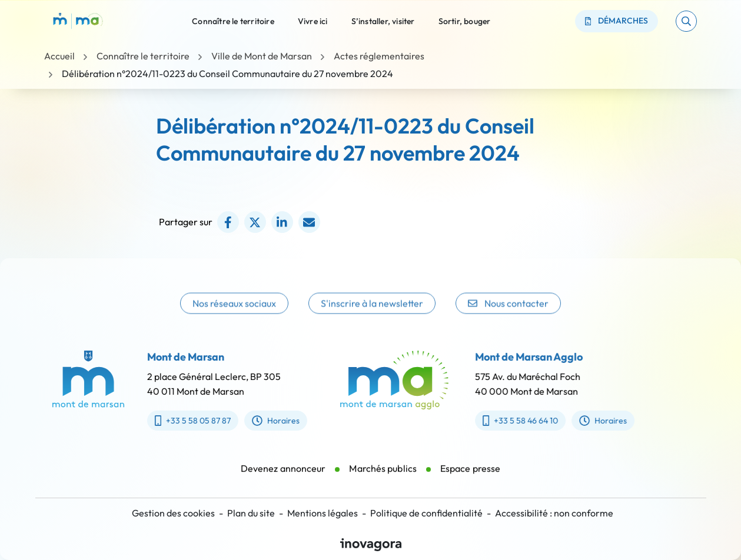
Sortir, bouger (465, 21)
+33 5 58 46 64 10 (529, 421)
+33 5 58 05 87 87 (184, 421)
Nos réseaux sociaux (234, 314)
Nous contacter (508, 314)
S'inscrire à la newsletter (372, 314)
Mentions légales (323, 513)
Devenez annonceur (283, 477)
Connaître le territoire (233, 21)
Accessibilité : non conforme (554, 513)
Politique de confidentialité (426, 513)
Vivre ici (313, 21)
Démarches (617, 21)
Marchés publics (383, 477)
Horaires (267, 421)
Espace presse (470, 477)
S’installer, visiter (383, 21)
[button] (686, 21)
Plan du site (251, 513)
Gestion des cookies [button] (173, 513)
